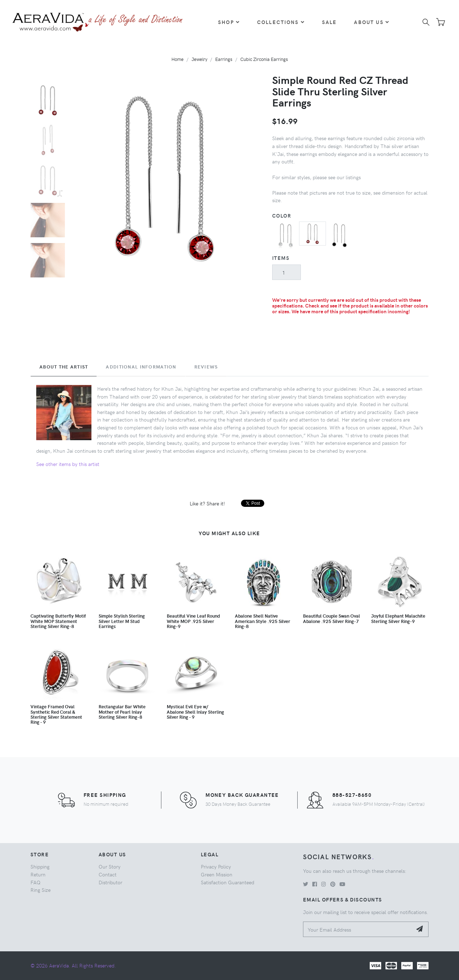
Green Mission (217, 874)
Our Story (110, 866)
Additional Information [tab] (141, 367)
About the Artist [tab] (64, 367)
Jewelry (199, 59)
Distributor (110, 882)
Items (281, 258)
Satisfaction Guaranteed (228, 882)
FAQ (36, 882)
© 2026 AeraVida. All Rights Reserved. (73, 965)
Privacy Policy (216, 866)
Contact (108, 874)
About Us (372, 22)
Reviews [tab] (206, 367)
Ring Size (41, 890)
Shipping (40, 866)
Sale (330, 22)
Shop (229, 22)
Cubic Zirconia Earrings (264, 59)
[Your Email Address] (358, 929)
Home (178, 59)
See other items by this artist (68, 464)
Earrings (224, 59)
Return (38, 874)
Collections (281, 22)
